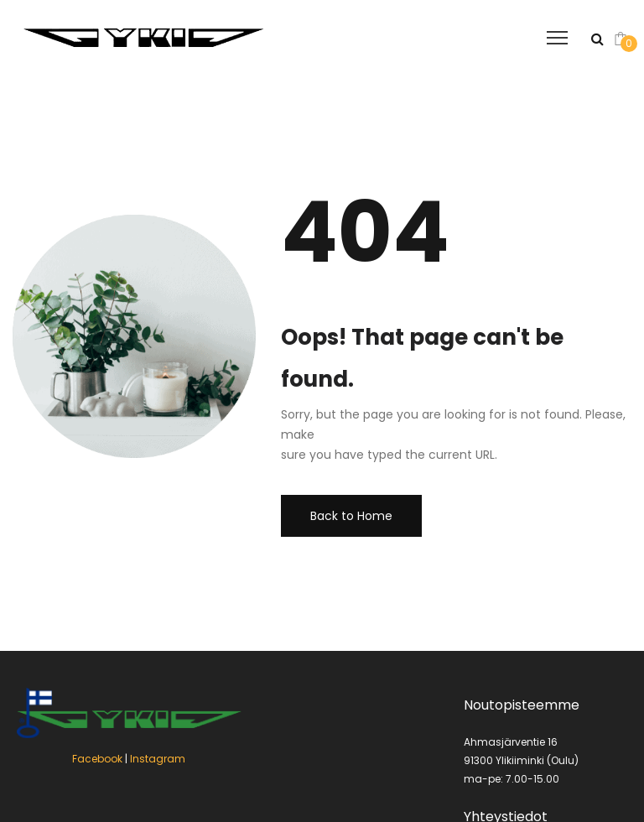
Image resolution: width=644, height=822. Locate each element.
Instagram (158, 759)
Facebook (97, 759)
